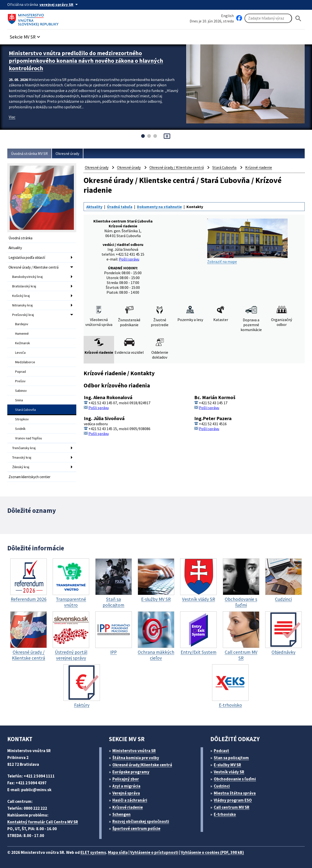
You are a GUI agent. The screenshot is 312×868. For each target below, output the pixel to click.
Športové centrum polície (136, 828)
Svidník (20, 429)
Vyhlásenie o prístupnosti (154, 852)
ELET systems (93, 852)
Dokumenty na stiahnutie (159, 207)
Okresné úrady (67, 153)
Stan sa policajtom (231, 758)
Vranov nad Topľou (29, 438)
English (227, 16)
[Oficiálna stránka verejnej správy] (59, 4)
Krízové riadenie (259, 167)
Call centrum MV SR (232, 807)
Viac (12, 117)
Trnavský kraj (22, 457)
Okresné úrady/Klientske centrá (142, 765)
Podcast (221, 751)
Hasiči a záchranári (130, 800)
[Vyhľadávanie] (268, 18)
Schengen (122, 814)
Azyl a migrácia (126, 786)
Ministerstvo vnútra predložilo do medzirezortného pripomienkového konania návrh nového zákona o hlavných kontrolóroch (86, 61)
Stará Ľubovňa (25, 410)
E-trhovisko (225, 814)
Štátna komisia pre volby (136, 758)
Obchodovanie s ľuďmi (235, 779)
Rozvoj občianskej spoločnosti (141, 821)
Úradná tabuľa (120, 207)
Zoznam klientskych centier (29, 477)
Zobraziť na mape (247, 241)
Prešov (20, 381)
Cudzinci (222, 786)
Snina (19, 400)
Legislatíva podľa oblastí (27, 257)
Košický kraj (21, 296)
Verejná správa (126, 793)
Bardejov (22, 324)
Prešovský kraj (23, 315)
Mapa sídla (118, 852)
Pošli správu (129, 259)
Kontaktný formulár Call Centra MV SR (43, 822)
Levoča (20, 353)
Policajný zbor (126, 779)
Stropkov (22, 419)
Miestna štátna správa (235, 793)
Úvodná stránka (20, 238)
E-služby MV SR (227, 765)
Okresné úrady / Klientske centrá (34, 267)
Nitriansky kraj (22, 305)
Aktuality (15, 248)
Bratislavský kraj (24, 286)
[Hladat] (298, 18)
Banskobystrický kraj (27, 277)
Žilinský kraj (21, 467)
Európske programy (131, 772)
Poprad (20, 372)
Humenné (22, 333)
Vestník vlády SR (229, 772)
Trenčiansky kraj (24, 448)
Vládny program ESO (233, 800)
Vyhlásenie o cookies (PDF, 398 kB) (212, 852)
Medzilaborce (25, 362)
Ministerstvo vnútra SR (134, 751)
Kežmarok (23, 343)
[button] (26, 35)
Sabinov (21, 391)
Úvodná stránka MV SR (29, 153)
